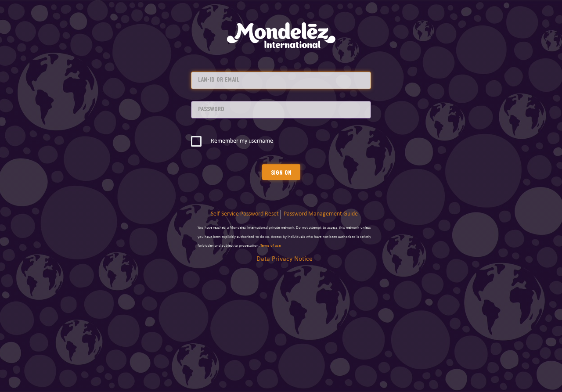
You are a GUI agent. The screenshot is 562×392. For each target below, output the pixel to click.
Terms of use (270, 246)
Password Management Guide (321, 214)
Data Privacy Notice (285, 259)
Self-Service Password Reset (245, 214)
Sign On (281, 172)
